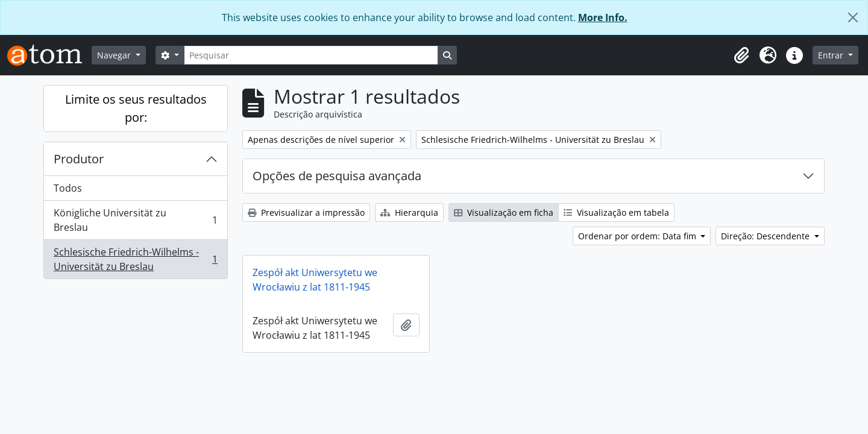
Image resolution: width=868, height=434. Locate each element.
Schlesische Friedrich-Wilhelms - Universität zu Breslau (135, 259)
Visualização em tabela (616, 212)
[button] (741, 55)
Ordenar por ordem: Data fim (638, 236)
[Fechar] (853, 17)
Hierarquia (409, 212)
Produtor (79, 159)
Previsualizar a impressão (306, 212)
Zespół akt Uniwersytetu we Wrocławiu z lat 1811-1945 (315, 280)
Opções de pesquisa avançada (337, 176)
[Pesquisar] (311, 55)
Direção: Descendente (766, 236)
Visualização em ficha (504, 212)
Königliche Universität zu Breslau (135, 220)
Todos (68, 188)
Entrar (832, 55)
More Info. (603, 17)
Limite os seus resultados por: (136, 108)
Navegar (115, 55)
